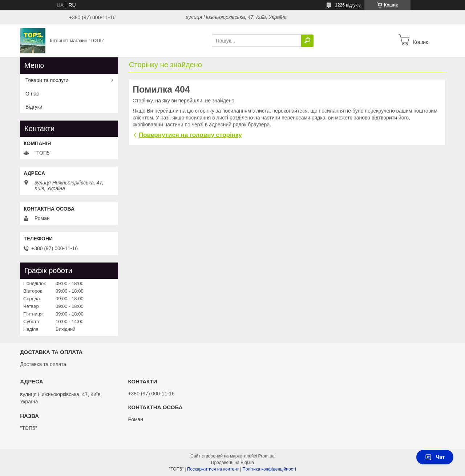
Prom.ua (266, 456)
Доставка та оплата (43, 364)
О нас (32, 94)
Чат (435, 457)
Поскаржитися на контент (213, 469)
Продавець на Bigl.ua (232, 463)
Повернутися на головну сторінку (190, 135)
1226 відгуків (348, 5)
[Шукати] (307, 41)
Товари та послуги (47, 80)
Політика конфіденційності (269, 469)
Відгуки (34, 107)
